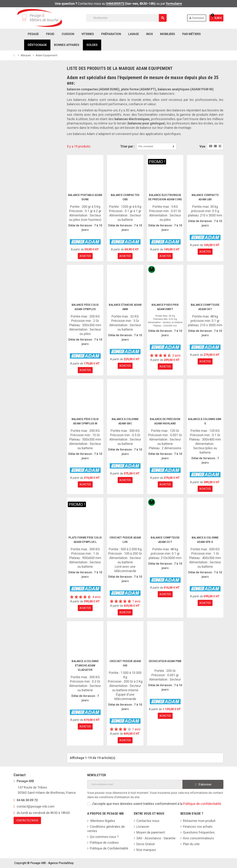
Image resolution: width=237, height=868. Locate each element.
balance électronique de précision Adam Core (165, 197)
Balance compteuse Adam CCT (165, 540)
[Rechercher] (126, 18)
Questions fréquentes (199, 832)
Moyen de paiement (151, 832)
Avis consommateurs (198, 838)
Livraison (143, 827)
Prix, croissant (146, 146)
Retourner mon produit (199, 821)
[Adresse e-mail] (135, 784)
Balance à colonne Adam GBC (125, 421)
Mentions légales (102, 821)
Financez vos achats (198, 827)
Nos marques (146, 850)
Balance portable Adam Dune (85, 197)
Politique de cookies (104, 843)
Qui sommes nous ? (104, 837)
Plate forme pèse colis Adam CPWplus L (85, 540)
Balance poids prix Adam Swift (165, 307)
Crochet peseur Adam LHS (125, 540)
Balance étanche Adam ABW (125, 307)
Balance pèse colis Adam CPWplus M (85, 421)
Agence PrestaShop (61, 863)
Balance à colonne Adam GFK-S (205, 540)
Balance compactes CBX (125, 197)
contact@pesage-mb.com (36, 806)
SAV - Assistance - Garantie (156, 838)
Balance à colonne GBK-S (205, 421)
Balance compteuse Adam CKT (205, 307)
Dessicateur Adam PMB (165, 661)
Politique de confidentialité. (202, 804)
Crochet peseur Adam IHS (125, 663)
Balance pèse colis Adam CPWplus (85, 307)
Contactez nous (148, 821)
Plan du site (191, 844)
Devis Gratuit (146, 844)
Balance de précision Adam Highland (165, 421)
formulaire (174, 4)
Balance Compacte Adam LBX (205, 197)
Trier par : (127, 146)
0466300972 (115, 4)
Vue (202, 146)
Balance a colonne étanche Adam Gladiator (85, 666)
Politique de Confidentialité (109, 848)
